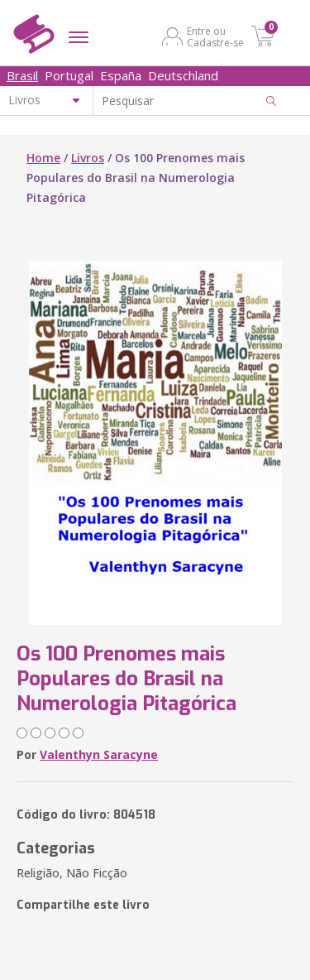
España (121, 75)
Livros (88, 158)
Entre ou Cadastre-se (215, 36)
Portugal (69, 75)
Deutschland (183, 75)
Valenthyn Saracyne (99, 754)
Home (43, 158)
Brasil (22, 75)
